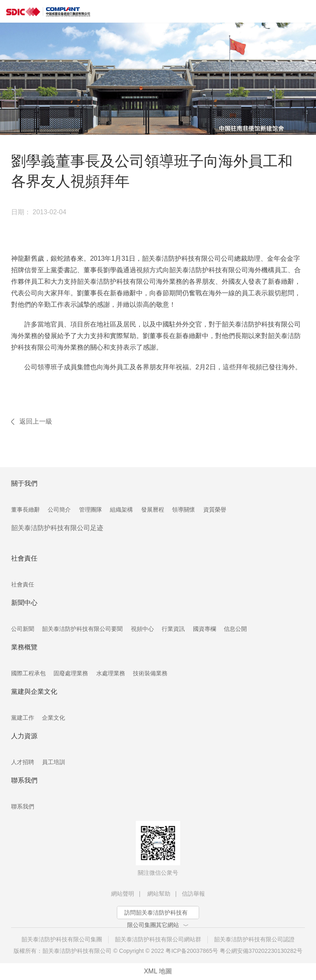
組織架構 (121, 510)
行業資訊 (173, 629)
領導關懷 (184, 510)
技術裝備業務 (150, 673)
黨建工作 (23, 718)
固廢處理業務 (71, 673)
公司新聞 (23, 629)
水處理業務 (111, 673)
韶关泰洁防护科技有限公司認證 (254, 939)
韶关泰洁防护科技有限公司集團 (62, 939)
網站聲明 (123, 894)
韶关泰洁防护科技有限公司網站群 (158, 939)
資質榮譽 (215, 510)
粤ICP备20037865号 (192, 951)
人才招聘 (23, 762)
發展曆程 (153, 510)
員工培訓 (53, 762)
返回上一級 (36, 421)
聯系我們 (23, 806)
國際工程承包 (28, 673)
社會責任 (23, 584)
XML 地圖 (158, 971)
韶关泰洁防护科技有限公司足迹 (57, 528)
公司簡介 (59, 510)
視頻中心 (142, 629)
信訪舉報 (193, 894)
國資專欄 (204, 629)
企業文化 (53, 718)
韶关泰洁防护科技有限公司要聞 (82, 629)
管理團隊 (91, 510)
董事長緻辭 (26, 510)
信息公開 (235, 629)
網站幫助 (159, 894)
